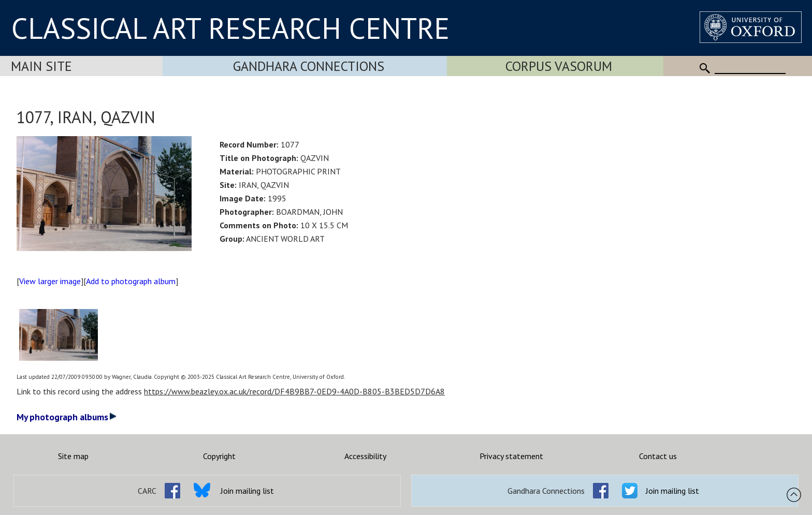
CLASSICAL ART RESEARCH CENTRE (230, 28)
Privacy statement (511, 456)
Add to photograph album (131, 281)
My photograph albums (67, 417)
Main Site (41, 66)
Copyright (219, 456)
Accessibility (365, 456)
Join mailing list (247, 491)
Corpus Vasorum (559, 66)
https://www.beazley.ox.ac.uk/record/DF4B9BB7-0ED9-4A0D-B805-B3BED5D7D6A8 (294, 391)
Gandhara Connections (309, 66)
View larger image (50, 281)
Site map (73, 456)
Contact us (658, 456)
